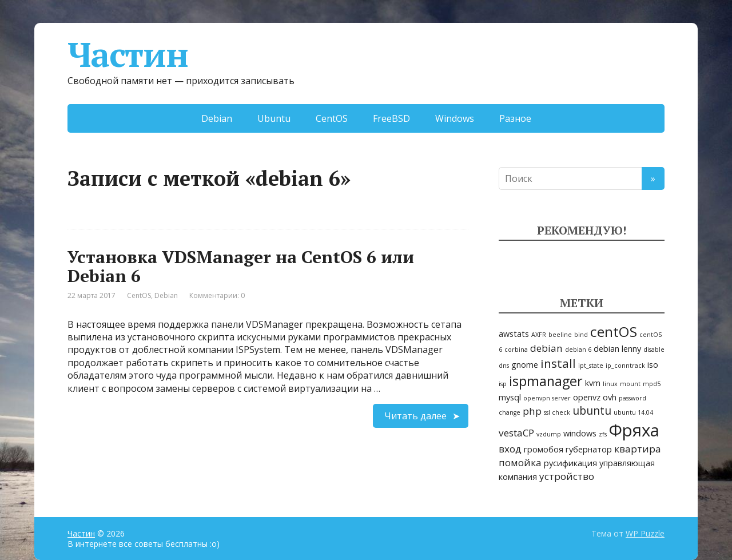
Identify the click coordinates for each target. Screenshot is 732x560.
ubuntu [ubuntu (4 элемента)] (592, 411)
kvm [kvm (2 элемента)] (593, 383)
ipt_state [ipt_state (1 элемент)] (591, 366)
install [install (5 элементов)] (558, 363)
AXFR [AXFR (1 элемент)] (539, 335)
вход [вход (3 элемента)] (510, 449)
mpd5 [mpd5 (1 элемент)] (652, 384)
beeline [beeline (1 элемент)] (560, 335)
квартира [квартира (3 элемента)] (638, 449)
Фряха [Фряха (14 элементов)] (634, 430)
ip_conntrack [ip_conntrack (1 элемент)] (625, 366)
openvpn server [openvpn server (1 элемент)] (547, 398)
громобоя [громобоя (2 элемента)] (544, 449)
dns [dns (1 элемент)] (504, 366)
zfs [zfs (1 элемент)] (603, 434)
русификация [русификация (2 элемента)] (570, 463)
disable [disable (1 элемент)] (654, 349)
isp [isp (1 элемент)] (503, 384)
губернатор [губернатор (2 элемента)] (589, 449)
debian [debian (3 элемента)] (546, 348)
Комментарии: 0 (217, 295)
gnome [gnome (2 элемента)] (525, 365)
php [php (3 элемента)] (532, 411)
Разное (515, 118)
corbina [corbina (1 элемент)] (516, 349)
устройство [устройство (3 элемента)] (567, 476)
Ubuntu (274, 118)
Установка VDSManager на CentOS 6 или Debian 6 (241, 266)
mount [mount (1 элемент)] (630, 384)
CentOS (332, 118)
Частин (128, 54)
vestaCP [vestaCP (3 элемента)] (516, 433)
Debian (217, 118)
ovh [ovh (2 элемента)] (610, 397)
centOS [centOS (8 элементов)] (614, 331)
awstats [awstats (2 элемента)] (514, 334)
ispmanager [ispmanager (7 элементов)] (546, 381)
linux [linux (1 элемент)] (610, 384)
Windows (455, 118)
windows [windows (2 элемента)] (580, 433)
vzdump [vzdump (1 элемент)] (549, 434)
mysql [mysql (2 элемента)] (510, 397)
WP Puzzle (645, 533)
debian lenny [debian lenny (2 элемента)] (617, 349)
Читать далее (415, 416)
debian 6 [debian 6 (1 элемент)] (578, 349)
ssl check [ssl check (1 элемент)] (557, 412)
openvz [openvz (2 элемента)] (587, 397)
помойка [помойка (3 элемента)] (520, 462)
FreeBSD (391, 118)
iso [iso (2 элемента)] (653, 365)
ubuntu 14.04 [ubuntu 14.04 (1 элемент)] (633, 412)
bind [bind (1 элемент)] (581, 335)
